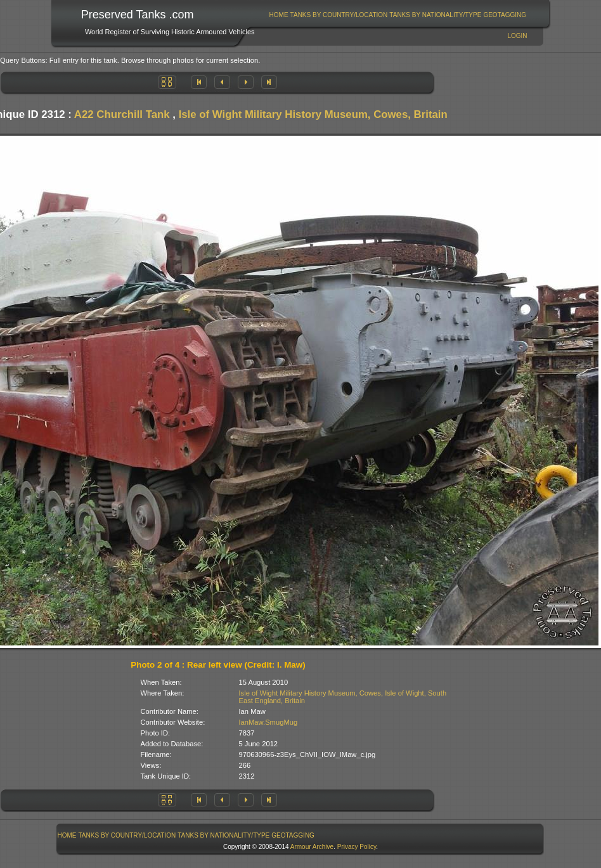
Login (517, 36)
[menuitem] (279, 15)
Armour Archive (312, 847)
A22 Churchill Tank (122, 114)
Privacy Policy (357, 847)
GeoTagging (505, 15)
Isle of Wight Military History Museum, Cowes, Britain (313, 114)
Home (279, 15)
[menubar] (397, 15)
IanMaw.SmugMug (268, 722)
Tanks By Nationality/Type (435, 15)
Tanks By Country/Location (339, 15)
